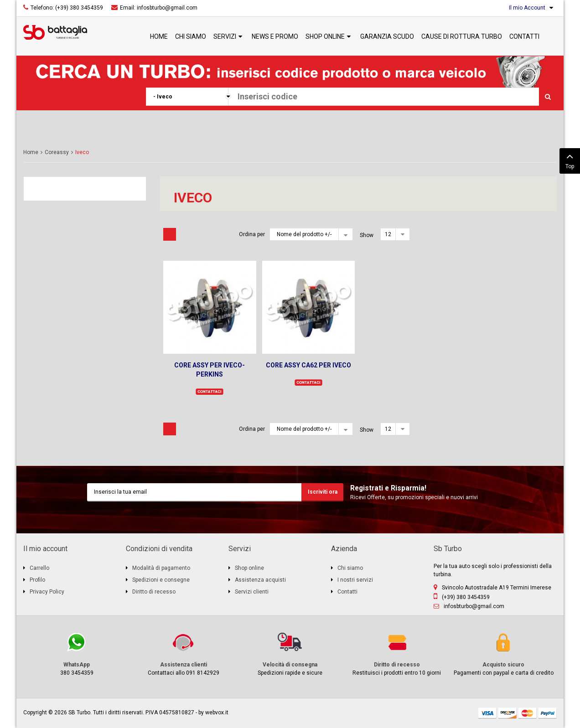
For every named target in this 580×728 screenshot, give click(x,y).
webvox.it (217, 713)
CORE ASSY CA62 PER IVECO (308, 365)
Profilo (37, 580)
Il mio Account (527, 8)
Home (31, 152)
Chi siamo (350, 568)
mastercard (528, 713)
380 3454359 (77, 653)
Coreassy (57, 152)
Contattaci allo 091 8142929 (183, 653)
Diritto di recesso (154, 592)
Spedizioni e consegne (161, 580)
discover (507, 713)
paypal (548, 713)
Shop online (249, 568)
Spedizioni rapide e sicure (290, 653)
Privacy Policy (47, 592)
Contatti (347, 592)
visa (487, 713)
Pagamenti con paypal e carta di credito (503, 653)
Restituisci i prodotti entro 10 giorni (397, 653)
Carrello (39, 568)
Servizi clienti (252, 592)
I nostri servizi (355, 580)
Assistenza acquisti (260, 580)
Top (570, 160)
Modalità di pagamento (161, 568)
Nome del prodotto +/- (304, 234)
